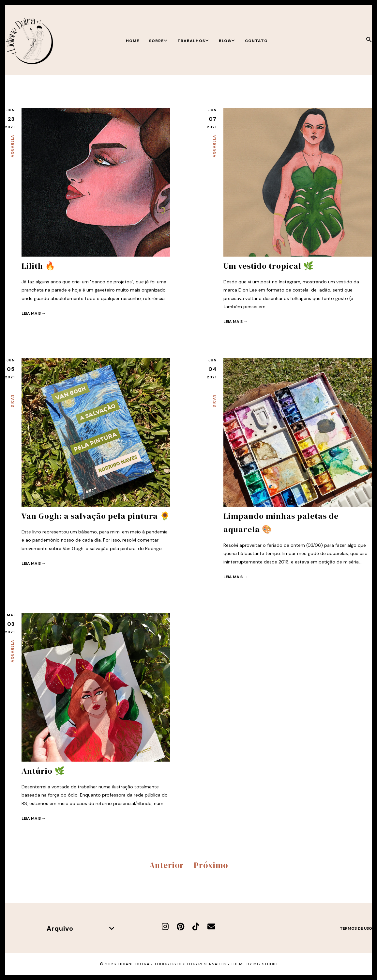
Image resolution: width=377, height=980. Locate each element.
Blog (227, 41)
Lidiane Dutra (134, 964)
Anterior (167, 865)
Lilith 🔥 (38, 266)
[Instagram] (165, 926)
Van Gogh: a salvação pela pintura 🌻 (96, 516)
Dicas (12, 401)
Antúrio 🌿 (43, 771)
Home (133, 41)
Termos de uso (356, 928)
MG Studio (265, 964)
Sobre (158, 41)
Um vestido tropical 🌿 (269, 266)
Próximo (211, 865)
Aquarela (12, 146)
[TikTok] (196, 926)
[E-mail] (211, 926)
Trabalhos (193, 41)
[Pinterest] (181, 926)
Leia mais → (34, 313)
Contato (256, 41)
